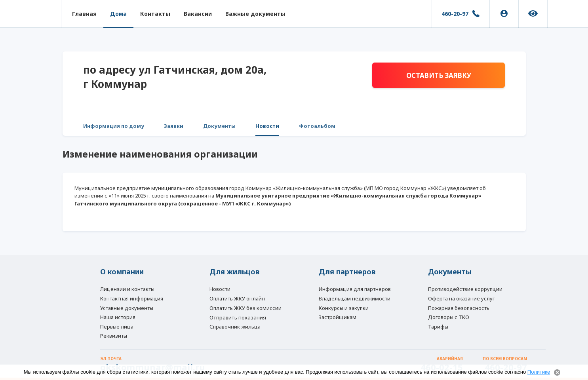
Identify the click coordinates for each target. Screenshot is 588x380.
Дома (118, 14)
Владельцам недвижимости (355, 298)
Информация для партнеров (355, 289)
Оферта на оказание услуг (461, 298)
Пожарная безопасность (459, 308)
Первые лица (117, 327)
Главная (84, 14)
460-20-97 (455, 14)
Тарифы (438, 327)
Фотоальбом (317, 126)
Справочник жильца (235, 327)
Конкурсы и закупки (344, 308)
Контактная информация (132, 298)
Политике (539, 372)
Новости (267, 126)
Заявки (174, 126)
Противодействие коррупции (465, 289)
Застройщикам (338, 317)
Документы (219, 126)
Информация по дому (114, 126)
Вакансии (198, 14)
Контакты (155, 14)
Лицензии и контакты (127, 289)
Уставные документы (127, 308)
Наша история (118, 317)
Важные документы (255, 14)
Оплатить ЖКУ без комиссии (245, 308)
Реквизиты (114, 336)
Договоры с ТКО (449, 317)
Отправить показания (238, 317)
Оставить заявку (439, 75)
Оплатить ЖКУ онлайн (237, 298)
